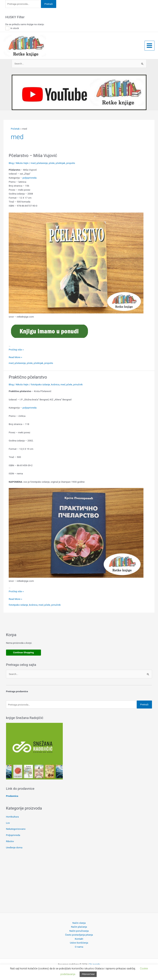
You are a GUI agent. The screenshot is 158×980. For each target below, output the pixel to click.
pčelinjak (60, 163)
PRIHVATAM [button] (88, 974)
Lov (8, 823)
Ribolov (10, 841)
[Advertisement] (79, 882)
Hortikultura (12, 817)
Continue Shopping (23, 652)
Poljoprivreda (13, 835)
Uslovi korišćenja (79, 943)
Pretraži (49, 4)
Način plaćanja (79, 927)
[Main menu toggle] (149, 46)
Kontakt (79, 939)
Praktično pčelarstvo (28, 377)
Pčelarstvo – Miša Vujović (33, 156)
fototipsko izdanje (40, 384)
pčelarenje (42, 163)
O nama (79, 947)
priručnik (78, 384)
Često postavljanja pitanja (79, 935)
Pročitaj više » (16, 350)
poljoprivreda (30, 178)
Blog (11, 163)
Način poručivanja (79, 931)
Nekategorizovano (16, 829)
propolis (71, 163)
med (33, 163)
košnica (55, 384)
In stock (15, 28)
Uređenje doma (14, 847)
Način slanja (79, 923)
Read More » (15, 357)
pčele (52, 163)
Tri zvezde (95, 964)
